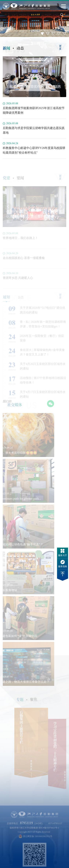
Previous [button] (8, 77)
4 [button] (59, 34)
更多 (60, 47)
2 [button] (48, 34)
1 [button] (42, 34)
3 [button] (53, 34)
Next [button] (61, 77)
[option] (34, 18)
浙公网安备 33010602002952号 (36, 840)
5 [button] (64, 34)
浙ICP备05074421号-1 (49, 831)
